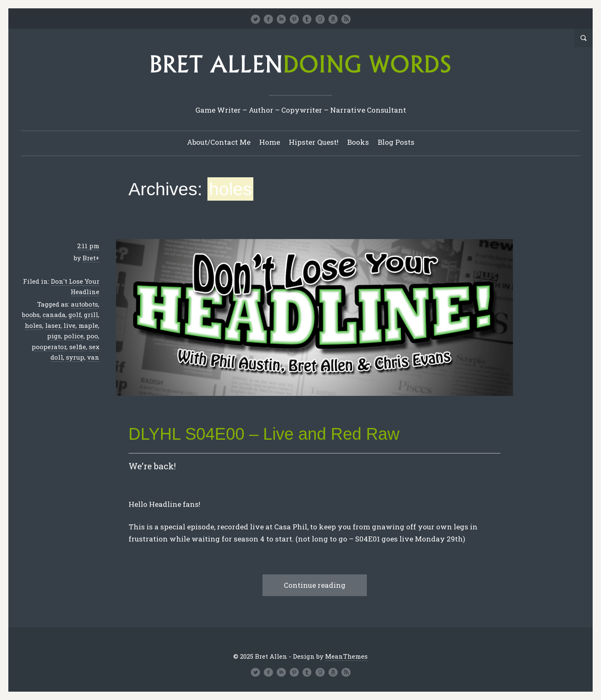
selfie (78, 347)
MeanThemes (346, 656)
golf (75, 315)
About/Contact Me (219, 142)
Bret (89, 258)
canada (54, 315)
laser (53, 325)
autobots (85, 304)
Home (270, 142)
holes (33, 325)
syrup (75, 357)
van (93, 357)
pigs (54, 336)
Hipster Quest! (314, 142)
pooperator (49, 347)
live (69, 325)
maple (88, 325)
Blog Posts (396, 142)
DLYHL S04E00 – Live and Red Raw (264, 434)
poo (92, 336)
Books (358, 142)
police (74, 336)
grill (91, 315)
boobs (31, 315)
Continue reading (315, 585)
